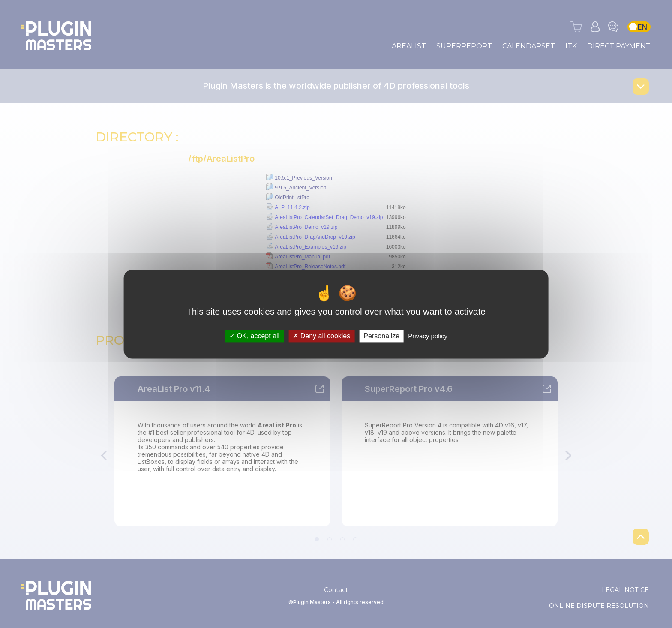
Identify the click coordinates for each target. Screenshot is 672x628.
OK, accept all (254, 336)
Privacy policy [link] (428, 336)
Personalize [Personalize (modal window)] (381, 336)
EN (642, 27)
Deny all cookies (321, 336)
